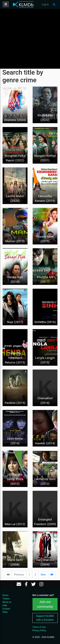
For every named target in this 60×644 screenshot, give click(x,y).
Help (5, 605)
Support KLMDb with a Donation (45, 618)
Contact (6, 609)
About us (7, 602)
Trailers (6, 599)
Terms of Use (39, 627)
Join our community (45, 604)
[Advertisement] (30, 39)
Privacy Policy (39, 630)
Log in (45, 4)
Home (5, 595)
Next (43, 575)
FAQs (5, 612)
